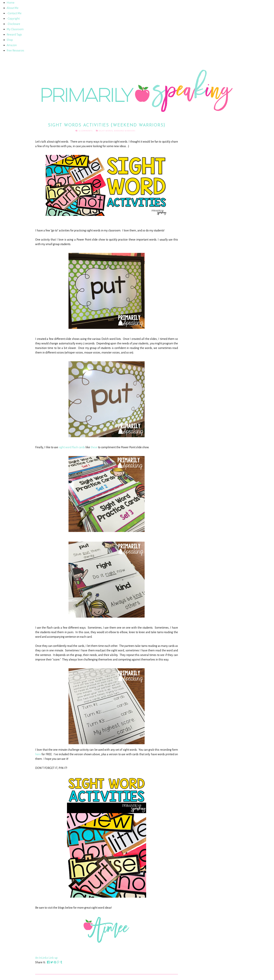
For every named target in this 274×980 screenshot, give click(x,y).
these (94, 447)
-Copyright (13, 19)
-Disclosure (13, 24)
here (38, 754)
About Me (13, 8)
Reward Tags (14, 35)
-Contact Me (14, 13)
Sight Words (106, 131)
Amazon (12, 45)
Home (11, 3)
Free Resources (15, 50)
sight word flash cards (72, 447)
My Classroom (15, 29)
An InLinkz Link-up (46, 958)
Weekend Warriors (125, 131)
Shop (10, 40)
